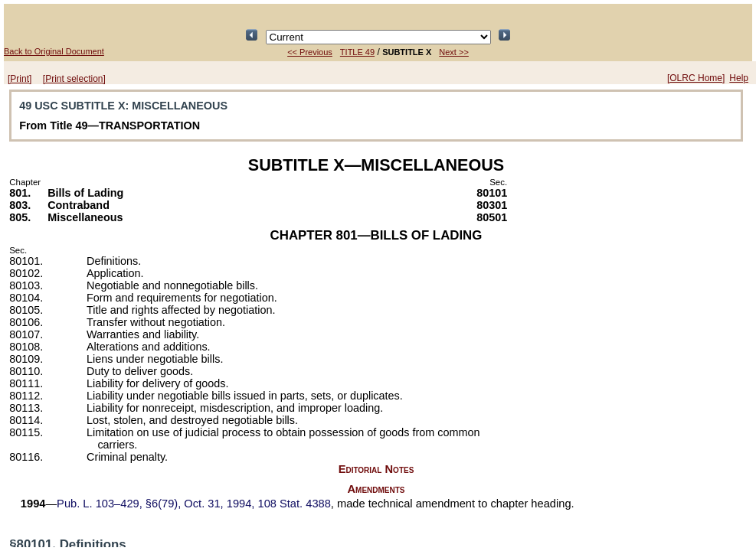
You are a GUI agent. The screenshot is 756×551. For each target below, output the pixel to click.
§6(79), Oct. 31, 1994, (194, 504)
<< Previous (310, 52)
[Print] (20, 79)
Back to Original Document (54, 51)
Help (739, 78)
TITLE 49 (357, 52)
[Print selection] (74, 79)
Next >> (454, 52)
